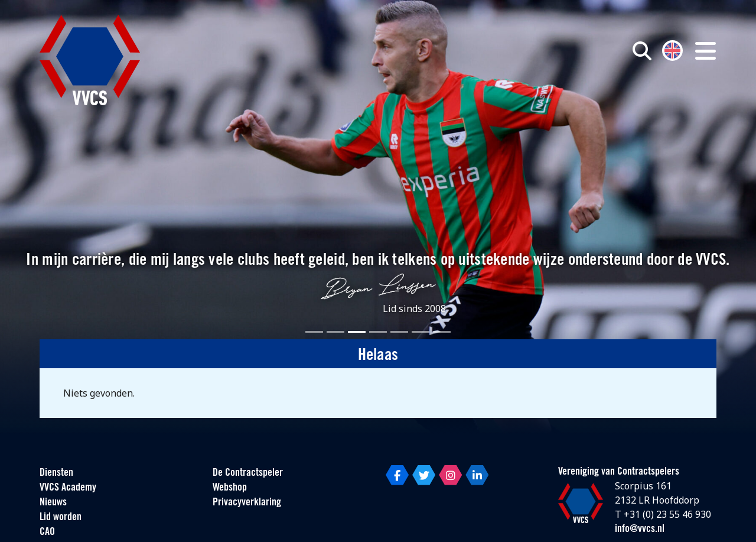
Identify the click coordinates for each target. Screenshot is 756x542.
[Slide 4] (378, 332)
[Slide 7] (442, 332)
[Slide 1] (314, 332)
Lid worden (61, 517)
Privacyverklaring (247, 503)
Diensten (56, 473)
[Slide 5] (399, 332)
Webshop (230, 488)
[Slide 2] (335, 332)
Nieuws (53, 503)
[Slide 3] (357, 332)
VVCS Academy (68, 488)
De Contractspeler (248, 473)
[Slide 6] (421, 332)
